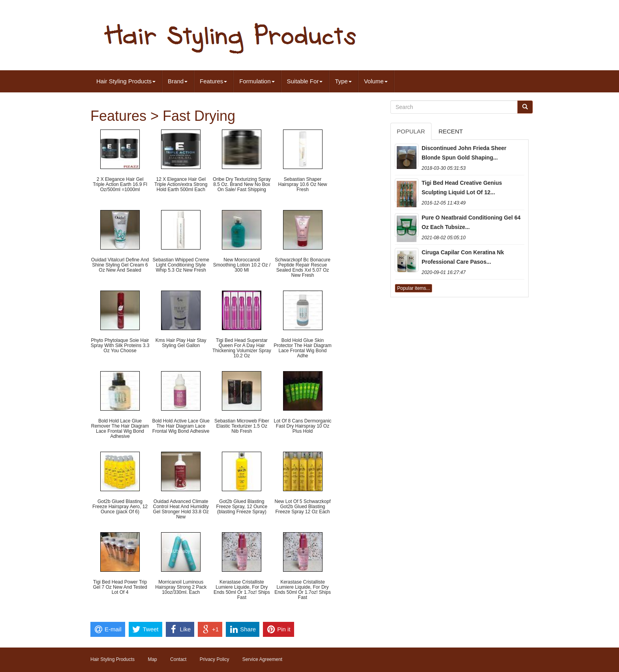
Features (213, 81)
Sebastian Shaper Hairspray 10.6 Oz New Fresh (302, 184)
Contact (178, 659)
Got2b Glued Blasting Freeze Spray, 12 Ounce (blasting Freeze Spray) (242, 507)
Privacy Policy (215, 659)
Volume (376, 81)
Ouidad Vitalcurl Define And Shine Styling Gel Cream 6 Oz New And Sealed (120, 265)
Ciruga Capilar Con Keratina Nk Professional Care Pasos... (463, 257)
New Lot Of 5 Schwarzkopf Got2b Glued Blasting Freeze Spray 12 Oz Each (302, 507)
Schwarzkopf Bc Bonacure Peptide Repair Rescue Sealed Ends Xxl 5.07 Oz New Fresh (303, 268)
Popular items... (414, 288)
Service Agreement (262, 659)
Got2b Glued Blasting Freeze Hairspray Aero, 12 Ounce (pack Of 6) (120, 507)
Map (152, 659)
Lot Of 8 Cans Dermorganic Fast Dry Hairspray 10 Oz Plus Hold (302, 426)
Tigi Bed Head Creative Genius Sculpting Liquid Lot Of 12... (462, 188)
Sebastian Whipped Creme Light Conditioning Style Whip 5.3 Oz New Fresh (181, 265)
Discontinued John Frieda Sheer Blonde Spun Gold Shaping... (464, 153)
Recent (451, 131)
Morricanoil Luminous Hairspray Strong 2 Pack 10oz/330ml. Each (181, 587)
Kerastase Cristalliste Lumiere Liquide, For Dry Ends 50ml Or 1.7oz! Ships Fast (242, 590)
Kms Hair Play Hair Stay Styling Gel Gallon (181, 343)
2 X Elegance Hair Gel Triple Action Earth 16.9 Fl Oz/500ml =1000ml (120, 184)
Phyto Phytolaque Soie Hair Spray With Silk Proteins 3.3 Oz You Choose (120, 345)
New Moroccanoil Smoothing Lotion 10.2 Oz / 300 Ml (242, 265)
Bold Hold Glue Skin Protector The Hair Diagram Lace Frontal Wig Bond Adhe (303, 348)
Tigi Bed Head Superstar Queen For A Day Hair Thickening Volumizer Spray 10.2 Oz (242, 348)
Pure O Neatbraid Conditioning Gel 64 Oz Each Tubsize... (471, 222)
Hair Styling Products (126, 81)
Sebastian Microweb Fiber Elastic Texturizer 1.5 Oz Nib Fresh (242, 426)
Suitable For (305, 81)
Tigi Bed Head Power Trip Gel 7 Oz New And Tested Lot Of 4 (120, 587)
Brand (178, 81)
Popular (411, 131)
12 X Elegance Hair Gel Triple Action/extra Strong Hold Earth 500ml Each (181, 184)
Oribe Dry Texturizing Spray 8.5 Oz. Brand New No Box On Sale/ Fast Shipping (242, 184)
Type (343, 81)
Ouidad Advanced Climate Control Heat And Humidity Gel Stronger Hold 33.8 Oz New (181, 509)
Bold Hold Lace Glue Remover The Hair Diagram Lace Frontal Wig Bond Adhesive (120, 429)
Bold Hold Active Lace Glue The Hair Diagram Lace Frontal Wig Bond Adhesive (181, 426)
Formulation (257, 81)
